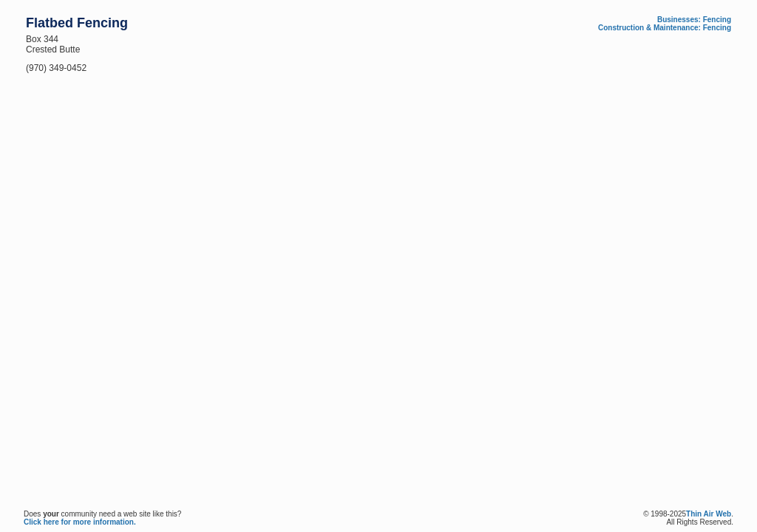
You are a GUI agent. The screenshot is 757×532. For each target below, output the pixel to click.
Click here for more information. (80, 522)
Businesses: (679, 20)
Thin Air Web (709, 514)
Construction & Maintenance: (649, 28)
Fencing (717, 20)
